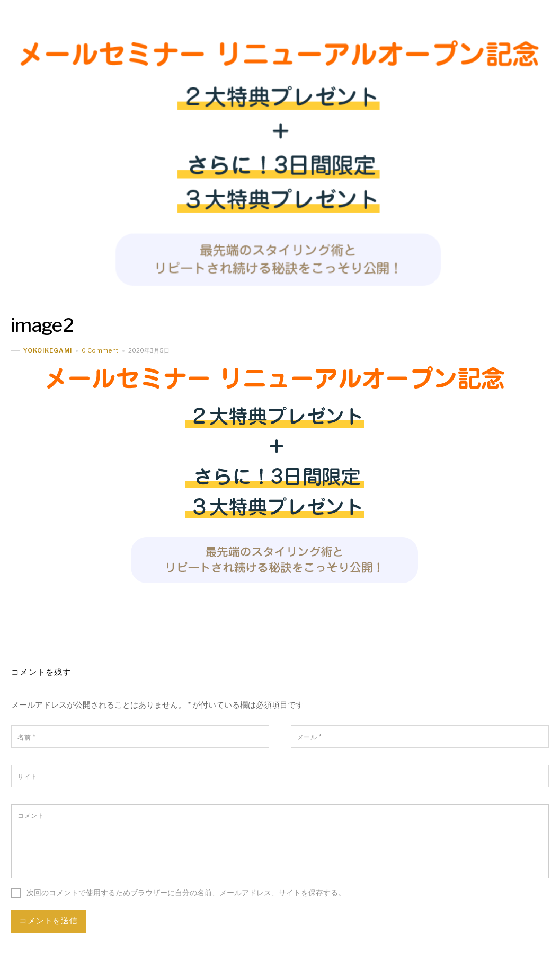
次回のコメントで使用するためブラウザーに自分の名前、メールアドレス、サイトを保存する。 (186, 893)
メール (309, 737)
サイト (27, 776)
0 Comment (100, 350)
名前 (26, 737)
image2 (42, 325)
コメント (31, 816)
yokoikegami (48, 350)
